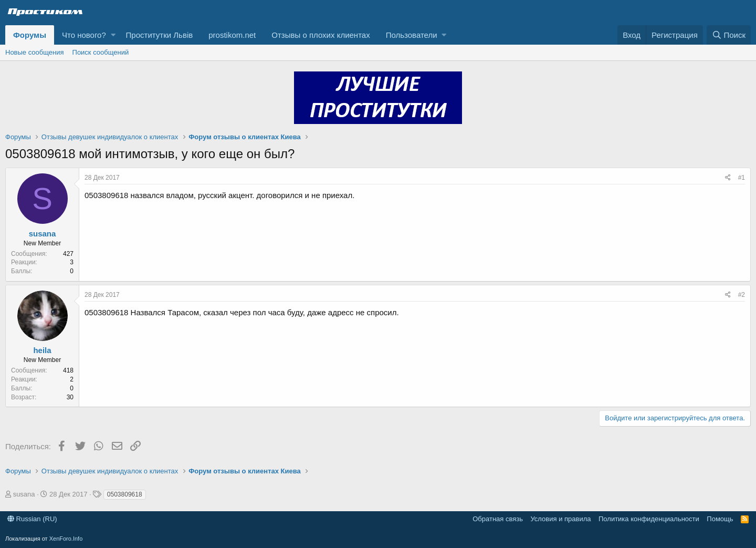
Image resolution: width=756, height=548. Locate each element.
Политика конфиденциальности (649, 519)
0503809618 (125, 494)
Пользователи (412, 35)
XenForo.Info (66, 539)
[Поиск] (729, 35)
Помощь (720, 519)
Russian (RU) (32, 519)
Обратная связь (498, 519)
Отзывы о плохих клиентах (321, 35)
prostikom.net (232, 35)
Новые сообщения (35, 52)
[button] (113, 35)
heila (42, 350)
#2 (742, 295)
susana (43, 234)
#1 (742, 178)
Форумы (30, 35)
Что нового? (84, 35)
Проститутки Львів (160, 35)
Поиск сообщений (101, 52)
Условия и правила (560, 519)
